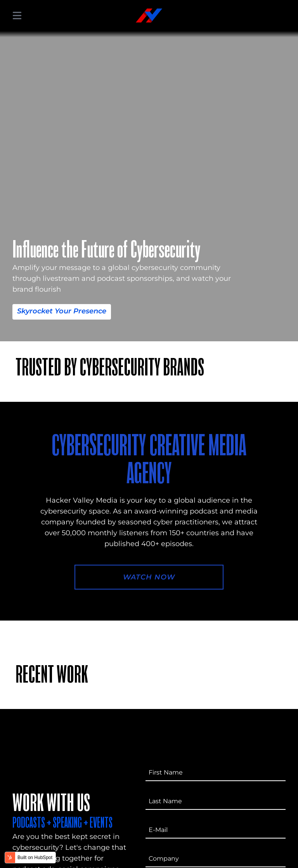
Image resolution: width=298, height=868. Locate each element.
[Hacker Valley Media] (149, 16)
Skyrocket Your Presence (62, 311)
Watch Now (149, 577)
